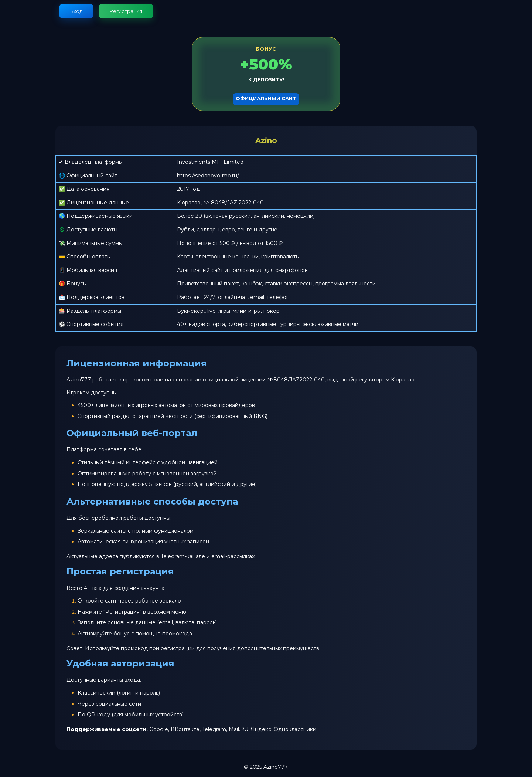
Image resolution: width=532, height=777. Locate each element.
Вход (76, 11)
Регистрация (126, 11)
